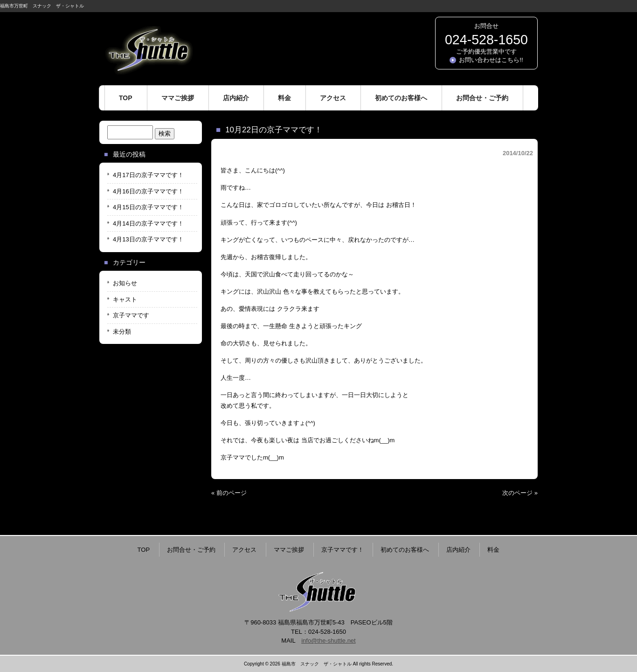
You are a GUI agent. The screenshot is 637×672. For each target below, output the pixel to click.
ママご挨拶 (289, 550)
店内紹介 (458, 550)
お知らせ (125, 283)
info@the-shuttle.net (329, 641)
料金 (493, 550)
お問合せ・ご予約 (191, 550)
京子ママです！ (343, 550)
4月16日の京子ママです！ (148, 191)
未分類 (122, 332)
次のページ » (520, 493)
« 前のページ (229, 493)
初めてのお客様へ (405, 550)
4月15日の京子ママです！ (148, 207)
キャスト (125, 299)
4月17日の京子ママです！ (148, 175)
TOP (144, 550)
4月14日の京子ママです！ (148, 223)
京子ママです (131, 315)
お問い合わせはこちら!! (491, 60)
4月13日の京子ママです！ (148, 239)
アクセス (244, 550)
